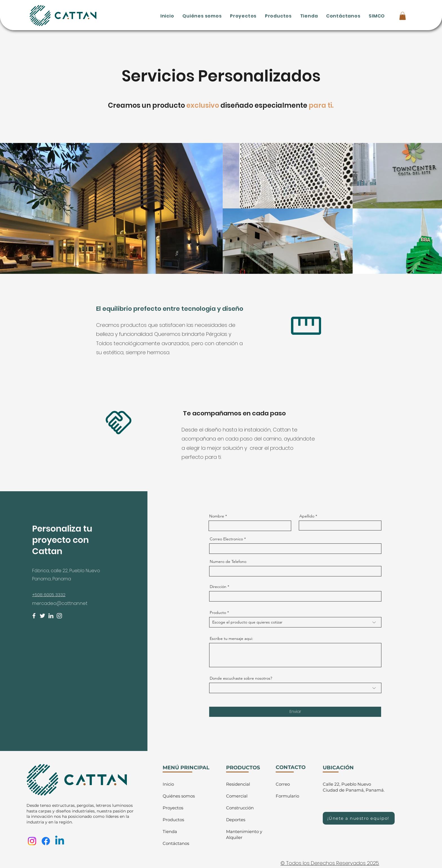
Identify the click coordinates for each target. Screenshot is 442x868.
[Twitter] (42, 616)
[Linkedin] (60, 841)
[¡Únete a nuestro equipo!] (359, 818)
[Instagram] (59, 616)
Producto (218, 613)
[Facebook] (34, 616)
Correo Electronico (226, 539)
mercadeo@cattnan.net (60, 603)
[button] (403, 16)
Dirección (218, 587)
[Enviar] (295, 712)
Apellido (307, 516)
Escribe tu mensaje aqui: (231, 638)
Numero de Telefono (228, 561)
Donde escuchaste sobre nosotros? (241, 678)
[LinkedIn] (51, 616)
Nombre (217, 516)
